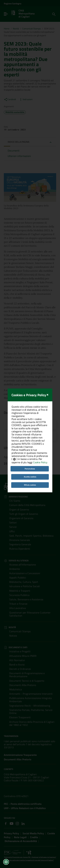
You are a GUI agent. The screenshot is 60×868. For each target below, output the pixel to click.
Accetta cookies (30, 458)
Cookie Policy (40, 443)
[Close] (47, 375)
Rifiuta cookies (30, 466)
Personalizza (30, 449)
